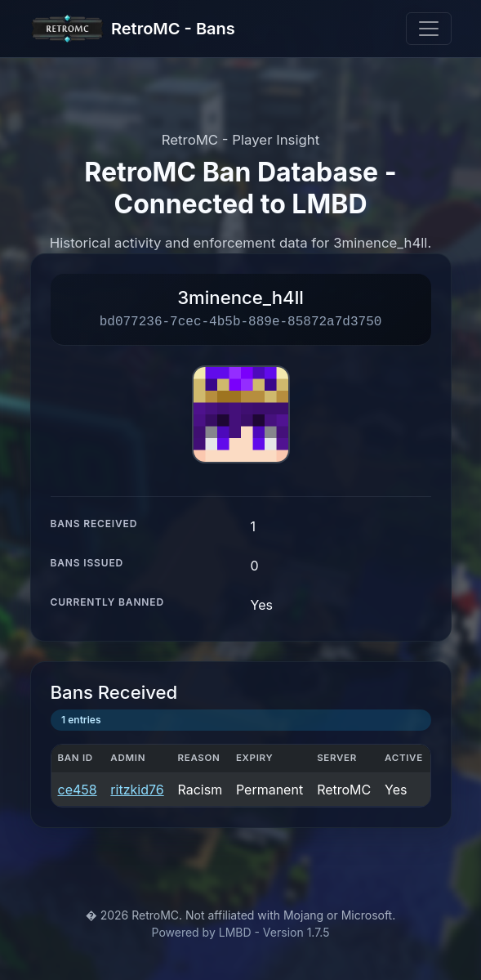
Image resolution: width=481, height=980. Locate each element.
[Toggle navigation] (429, 29)
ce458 (78, 790)
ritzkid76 (137, 790)
